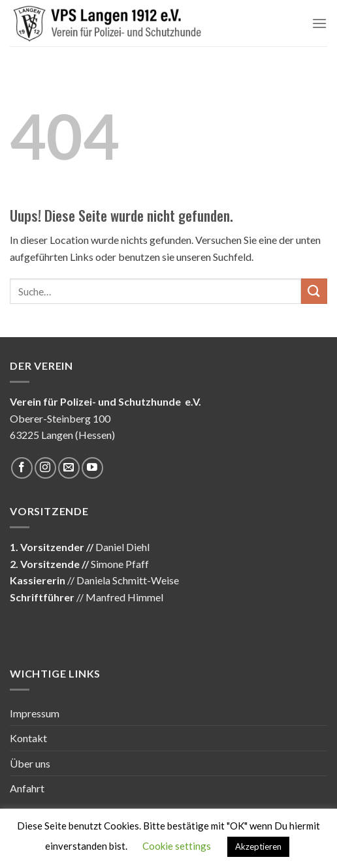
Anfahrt (27, 788)
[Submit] (314, 291)
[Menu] (319, 23)
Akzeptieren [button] (258, 846)
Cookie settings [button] (177, 846)
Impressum (35, 713)
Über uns (30, 763)
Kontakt (28, 738)
